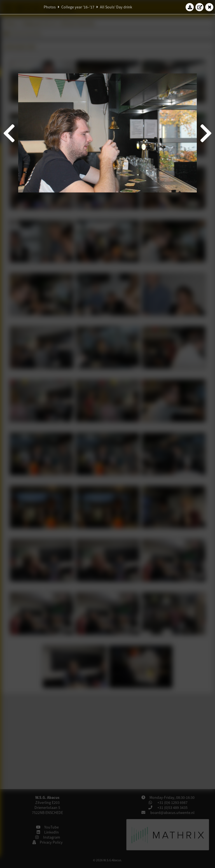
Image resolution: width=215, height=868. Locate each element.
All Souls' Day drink (116, 7)
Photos (50, 7)
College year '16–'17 (78, 7)
